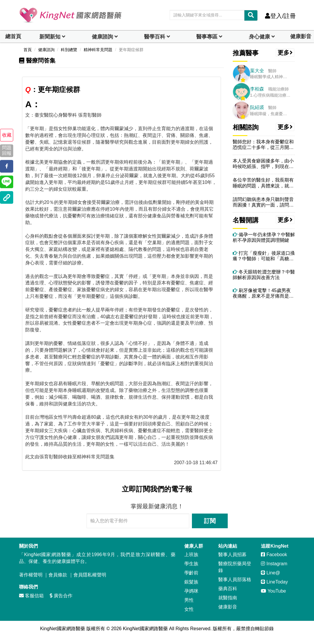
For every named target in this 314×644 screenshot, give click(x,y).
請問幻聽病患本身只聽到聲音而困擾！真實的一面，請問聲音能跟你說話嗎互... (263, 202)
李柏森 (257, 89)
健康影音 (301, 36)
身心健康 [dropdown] (259, 37)
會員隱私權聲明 (90, 575)
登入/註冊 (280, 16)
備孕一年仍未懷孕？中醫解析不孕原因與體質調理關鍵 (264, 237)
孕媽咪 (191, 591)
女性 (189, 609)
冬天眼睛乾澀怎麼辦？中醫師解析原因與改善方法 (264, 275)
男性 (189, 600)
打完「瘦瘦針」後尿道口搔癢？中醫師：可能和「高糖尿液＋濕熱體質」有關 (264, 256)
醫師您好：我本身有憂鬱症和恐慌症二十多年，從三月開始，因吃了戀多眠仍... (263, 145)
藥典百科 (228, 589)
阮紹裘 (257, 107)
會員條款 (58, 575)
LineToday (274, 582)
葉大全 (257, 71)
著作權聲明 (31, 575)
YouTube (273, 591)
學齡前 (191, 573)
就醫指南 (228, 598)
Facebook (274, 555)
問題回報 (7, 151)
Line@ (270, 573)
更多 (285, 53)
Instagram (274, 564)
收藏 (7, 135)
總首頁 (13, 36)
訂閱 (210, 521)
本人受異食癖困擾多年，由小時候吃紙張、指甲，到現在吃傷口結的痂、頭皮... (263, 164)
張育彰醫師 (51, 457)
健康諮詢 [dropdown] (102, 37)
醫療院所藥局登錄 (235, 567)
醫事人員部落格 (235, 580)
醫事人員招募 (232, 555)
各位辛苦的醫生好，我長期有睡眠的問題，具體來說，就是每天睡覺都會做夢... (263, 183)
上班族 (191, 555)
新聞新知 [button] (50, 37)
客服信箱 (31, 596)
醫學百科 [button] (155, 37)
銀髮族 (191, 582)
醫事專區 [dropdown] (207, 37)
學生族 (191, 564)
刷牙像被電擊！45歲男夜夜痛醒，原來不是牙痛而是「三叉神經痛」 (262, 293)
